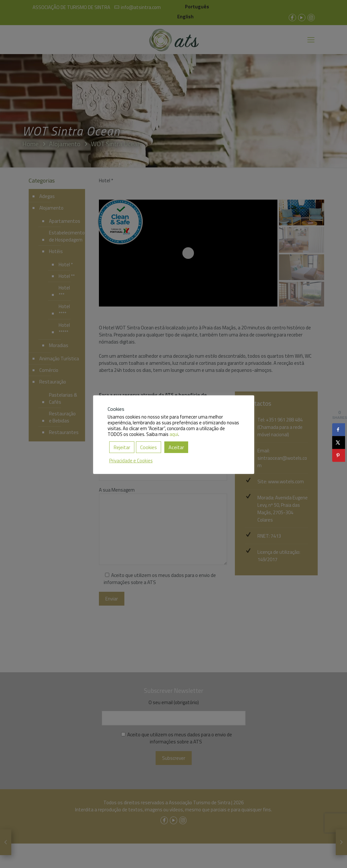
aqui (174, 434)
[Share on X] (339, 442)
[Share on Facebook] (339, 429)
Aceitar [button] (176, 447)
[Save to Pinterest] (339, 455)
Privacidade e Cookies (131, 461)
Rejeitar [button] (122, 447)
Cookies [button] (149, 447)
